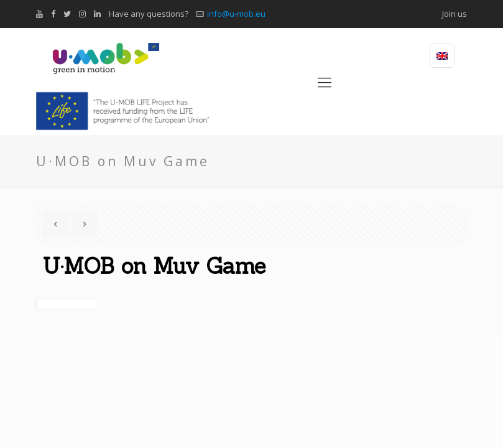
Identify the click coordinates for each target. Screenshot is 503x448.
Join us (455, 14)
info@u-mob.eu (236, 14)
